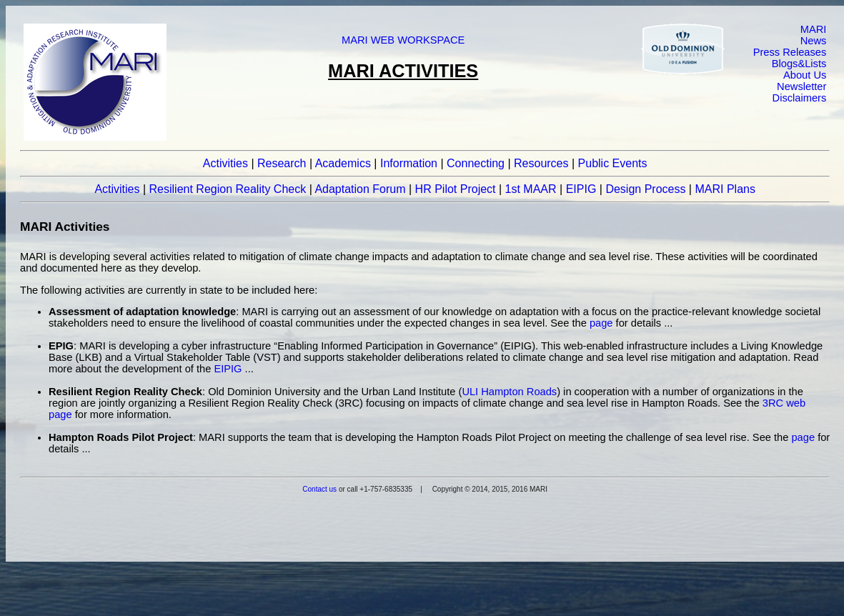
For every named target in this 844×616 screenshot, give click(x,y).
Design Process (645, 189)
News (814, 41)
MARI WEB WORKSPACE (403, 40)
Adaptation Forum (360, 189)
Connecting (476, 163)
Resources (541, 163)
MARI (814, 29)
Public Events (613, 163)
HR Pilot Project (456, 189)
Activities (225, 163)
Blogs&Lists (799, 64)
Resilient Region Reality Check (228, 189)
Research (282, 163)
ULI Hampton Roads (509, 392)
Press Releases (790, 52)
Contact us (319, 489)
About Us (805, 75)
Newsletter (801, 86)
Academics (343, 163)
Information (409, 163)
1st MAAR (531, 189)
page (601, 323)
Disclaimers (800, 98)
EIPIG (581, 189)
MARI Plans (725, 189)
